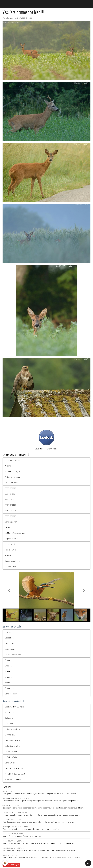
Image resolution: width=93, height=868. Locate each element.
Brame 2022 (10, 671)
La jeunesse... (10, 649)
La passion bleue (12, 539)
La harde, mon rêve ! (13, 746)
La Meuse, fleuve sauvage (15, 533)
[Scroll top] (88, 863)
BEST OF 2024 (11, 511)
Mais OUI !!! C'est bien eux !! (15, 774)
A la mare (9, 466)
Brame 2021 (10, 666)
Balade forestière (12, 483)
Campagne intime (12, 522)
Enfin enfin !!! (10, 712)
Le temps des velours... (14, 655)
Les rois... (9, 632)
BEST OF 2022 (11, 499)
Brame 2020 (10, 660)
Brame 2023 (10, 677)
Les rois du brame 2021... (15, 768)
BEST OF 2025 (11, 516)
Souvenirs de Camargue (14, 561)
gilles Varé (10, 18)
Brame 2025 (10, 688)
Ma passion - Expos (13, 460)
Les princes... (10, 643)
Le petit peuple (10, 544)
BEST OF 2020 (11, 488)
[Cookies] (5, 863)
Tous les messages (11, 865)
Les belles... (9, 638)
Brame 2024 (10, 683)
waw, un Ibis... (10, 735)
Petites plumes (11, 550)
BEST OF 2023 (11, 505)
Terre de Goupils (11, 567)
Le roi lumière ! (10, 763)
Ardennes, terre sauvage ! (15, 477)
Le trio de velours (12, 752)
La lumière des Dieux (13, 729)
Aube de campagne (12, 471)
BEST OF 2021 (11, 494)
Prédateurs (9, 555)
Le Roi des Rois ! (11, 757)
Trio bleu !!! (9, 724)
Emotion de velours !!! (13, 780)
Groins (8, 527)
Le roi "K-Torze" (11, 694)
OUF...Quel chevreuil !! (13, 740)
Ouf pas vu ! (10, 718)
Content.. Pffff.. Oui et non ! (15, 707)
